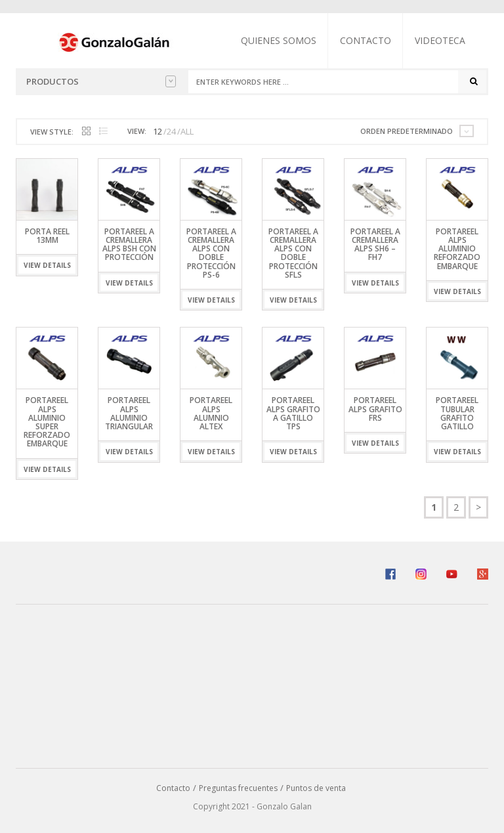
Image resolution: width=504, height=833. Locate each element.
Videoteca (440, 40)
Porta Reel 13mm (47, 236)
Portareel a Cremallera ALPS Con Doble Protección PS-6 (211, 253)
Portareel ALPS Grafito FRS (375, 409)
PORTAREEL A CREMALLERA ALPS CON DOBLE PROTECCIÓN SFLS (293, 253)
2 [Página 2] (456, 507)
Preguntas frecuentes (238, 788)
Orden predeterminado (407, 131)
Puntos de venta (316, 788)
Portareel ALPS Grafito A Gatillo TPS (293, 413)
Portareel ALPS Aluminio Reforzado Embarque (457, 249)
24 (171, 131)
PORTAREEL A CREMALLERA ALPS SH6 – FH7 (375, 245)
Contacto (366, 40)
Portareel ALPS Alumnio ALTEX (211, 413)
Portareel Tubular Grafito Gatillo (457, 413)
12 (157, 131)
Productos (101, 81)
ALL (187, 131)
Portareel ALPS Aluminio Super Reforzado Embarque (47, 422)
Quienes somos (279, 40)
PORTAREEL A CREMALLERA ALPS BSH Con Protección (129, 245)
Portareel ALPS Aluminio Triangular (129, 413)
